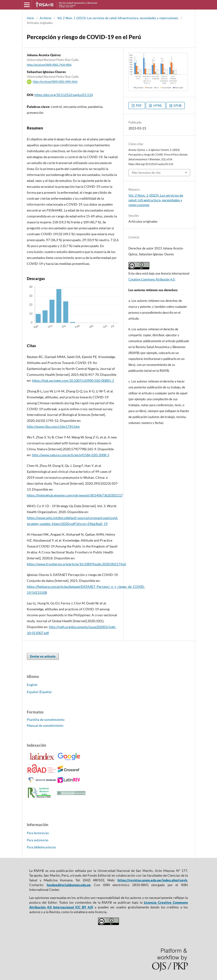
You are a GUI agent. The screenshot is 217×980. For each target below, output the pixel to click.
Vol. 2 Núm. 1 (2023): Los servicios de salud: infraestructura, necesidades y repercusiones (118, 18)
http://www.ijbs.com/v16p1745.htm (53, 426)
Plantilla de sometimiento (46, 720)
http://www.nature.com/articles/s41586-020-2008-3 (71, 455)
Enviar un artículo (43, 656)
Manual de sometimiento (45, 725)
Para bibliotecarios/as (41, 847)
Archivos (46, 18)
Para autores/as (38, 840)
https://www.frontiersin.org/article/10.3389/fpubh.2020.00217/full (76, 564)
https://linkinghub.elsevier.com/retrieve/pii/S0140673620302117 (75, 495)
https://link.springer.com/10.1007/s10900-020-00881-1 (73, 380)
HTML (157, 106)
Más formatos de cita (146, 173)
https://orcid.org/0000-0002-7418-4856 (49, 65)
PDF (138, 106)
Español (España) (39, 692)
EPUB (177, 106)
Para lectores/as (38, 833)
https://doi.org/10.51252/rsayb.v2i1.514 (64, 95)
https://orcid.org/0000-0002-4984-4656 (55, 82)
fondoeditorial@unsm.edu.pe (69, 885)
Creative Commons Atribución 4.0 (152, 279)
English (32, 685)
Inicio (30, 18)
